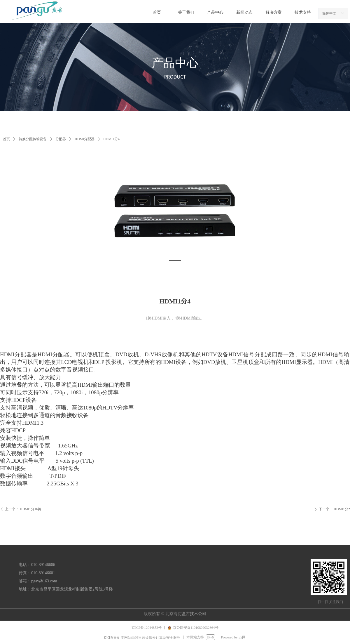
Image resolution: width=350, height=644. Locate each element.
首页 (6, 139)
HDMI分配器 (85, 139)
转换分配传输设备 (33, 139)
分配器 (61, 139)
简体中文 (329, 13)
